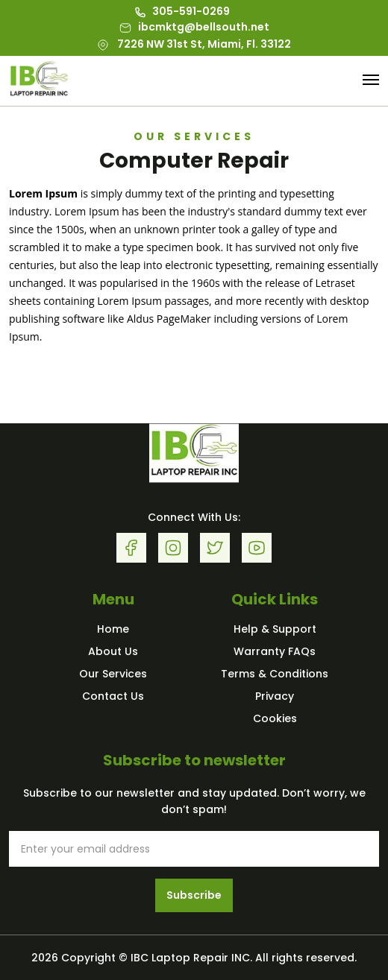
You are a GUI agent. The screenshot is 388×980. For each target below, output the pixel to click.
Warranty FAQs (275, 651)
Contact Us (113, 696)
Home (113, 629)
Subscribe (194, 895)
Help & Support (275, 629)
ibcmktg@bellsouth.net (194, 27)
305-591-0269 (182, 11)
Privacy (275, 696)
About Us (113, 651)
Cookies (275, 718)
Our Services (113, 674)
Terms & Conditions (275, 674)
